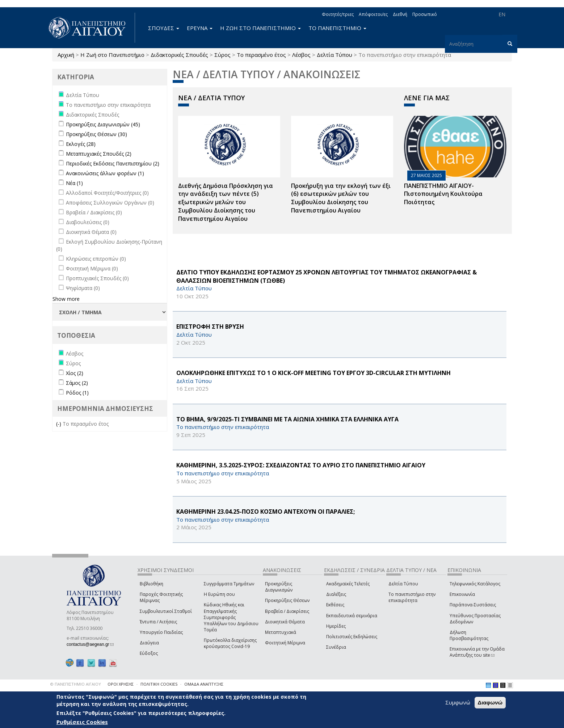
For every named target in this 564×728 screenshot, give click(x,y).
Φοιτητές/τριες (338, 14)
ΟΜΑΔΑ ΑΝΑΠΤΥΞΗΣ (204, 684)
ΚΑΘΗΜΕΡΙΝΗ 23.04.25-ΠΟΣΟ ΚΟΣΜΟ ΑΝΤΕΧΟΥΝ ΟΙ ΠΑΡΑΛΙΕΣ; (266, 512)
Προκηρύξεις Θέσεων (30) (96, 134)
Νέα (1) (74, 183)
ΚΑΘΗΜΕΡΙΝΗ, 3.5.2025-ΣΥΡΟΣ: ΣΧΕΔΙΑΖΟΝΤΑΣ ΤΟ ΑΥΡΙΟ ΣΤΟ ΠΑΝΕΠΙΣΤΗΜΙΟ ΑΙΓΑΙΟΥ (301, 465)
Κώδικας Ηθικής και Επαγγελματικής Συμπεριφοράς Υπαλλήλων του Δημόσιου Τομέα (231, 617)
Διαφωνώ (490, 702)
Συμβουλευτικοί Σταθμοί (166, 611)
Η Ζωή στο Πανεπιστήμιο (112, 55)
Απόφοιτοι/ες (373, 14)
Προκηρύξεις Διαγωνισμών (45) (103, 124)
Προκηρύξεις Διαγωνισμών (279, 587)
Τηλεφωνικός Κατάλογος (475, 584)
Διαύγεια (149, 643)
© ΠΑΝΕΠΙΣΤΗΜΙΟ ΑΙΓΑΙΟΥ (76, 684)
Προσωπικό (425, 14)
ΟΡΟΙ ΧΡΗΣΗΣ (121, 684)
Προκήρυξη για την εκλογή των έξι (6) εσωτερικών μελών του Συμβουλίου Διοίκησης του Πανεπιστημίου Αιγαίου (341, 198)
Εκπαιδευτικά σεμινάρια (352, 616)
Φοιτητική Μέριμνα (285, 643)
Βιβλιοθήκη (151, 584)
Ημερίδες (336, 626)
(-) (59, 424)
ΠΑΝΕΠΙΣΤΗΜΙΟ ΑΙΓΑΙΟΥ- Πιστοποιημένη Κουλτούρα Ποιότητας (443, 194)
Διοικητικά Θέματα (285, 622)
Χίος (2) (75, 373)
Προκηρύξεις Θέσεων (287, 600)
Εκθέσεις (335, 605)
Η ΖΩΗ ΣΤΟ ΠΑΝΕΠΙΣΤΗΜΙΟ (260, 28)
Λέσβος (301, 55)
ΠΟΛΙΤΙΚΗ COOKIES (159, 684)
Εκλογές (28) (81, 144)
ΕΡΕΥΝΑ (200, 28)
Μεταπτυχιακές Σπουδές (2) (99, 154)
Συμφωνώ (458, 702)
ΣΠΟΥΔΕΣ (164, 28)
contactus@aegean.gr (90, 644)
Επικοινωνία (462, 594)
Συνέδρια (336, 647)
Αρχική (66, 55)
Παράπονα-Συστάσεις (473, 605)
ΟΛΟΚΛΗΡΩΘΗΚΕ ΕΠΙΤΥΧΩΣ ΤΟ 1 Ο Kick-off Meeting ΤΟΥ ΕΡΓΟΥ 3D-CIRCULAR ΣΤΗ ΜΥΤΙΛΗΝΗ (313, 373)
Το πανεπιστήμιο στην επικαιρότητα (412, 597)
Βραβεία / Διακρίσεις (287, 611)
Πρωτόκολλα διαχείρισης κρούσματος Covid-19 (230, 643)
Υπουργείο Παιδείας (161, 632)
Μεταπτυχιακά (281, 632)
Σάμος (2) (77, 383)
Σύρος (222, 55)
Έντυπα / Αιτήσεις (158, 622)
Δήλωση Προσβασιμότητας (469, 635)
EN (502, 14)
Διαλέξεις (336, 594)
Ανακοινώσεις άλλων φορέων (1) (105, 173)
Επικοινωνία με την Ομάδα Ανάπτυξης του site (477, 652)
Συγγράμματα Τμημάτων (229, 584)
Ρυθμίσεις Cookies (82, 722)
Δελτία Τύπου (334, 55)
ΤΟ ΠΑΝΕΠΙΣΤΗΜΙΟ (337, 28)
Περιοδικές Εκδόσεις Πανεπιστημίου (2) (113, 163)
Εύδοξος (149, 653)
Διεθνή (400, 14)
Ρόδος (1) (77, 393)
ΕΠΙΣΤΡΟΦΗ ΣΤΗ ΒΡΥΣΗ (210, 327)
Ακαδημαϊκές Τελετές (348, 584)
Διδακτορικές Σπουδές (179, 55)
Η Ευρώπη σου (219, 594)
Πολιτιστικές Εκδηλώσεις (352, 637)
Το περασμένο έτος (261, 55)
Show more (66, 299)
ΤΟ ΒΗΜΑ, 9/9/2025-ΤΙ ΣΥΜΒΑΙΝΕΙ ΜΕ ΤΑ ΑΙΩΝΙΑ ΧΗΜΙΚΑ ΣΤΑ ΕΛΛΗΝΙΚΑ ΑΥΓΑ (287, 419)
